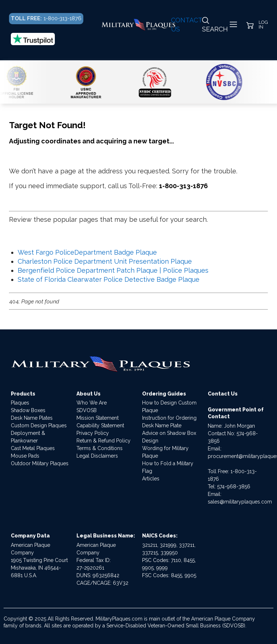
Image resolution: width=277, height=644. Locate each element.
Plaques (20, 403)
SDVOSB (87, 410)
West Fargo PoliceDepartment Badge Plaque (87, 252)
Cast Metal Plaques (33, 448)
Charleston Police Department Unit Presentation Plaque (105, 261)
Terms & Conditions (100, 448)
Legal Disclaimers (97, 456)
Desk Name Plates (32, 418)
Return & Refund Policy (104, 441)
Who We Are (92, 403)
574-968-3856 (234, 487)
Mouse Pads (25, 456)
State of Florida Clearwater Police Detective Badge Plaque (109, 279)
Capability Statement (100, 425)
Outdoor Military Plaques (40, 463)
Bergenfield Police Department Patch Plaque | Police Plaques (113, 270)
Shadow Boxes (28, 410)
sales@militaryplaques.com (240, 502)
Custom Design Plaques (39, 425)
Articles (151, 479)
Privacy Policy (93, 433)
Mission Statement (98, 418)
